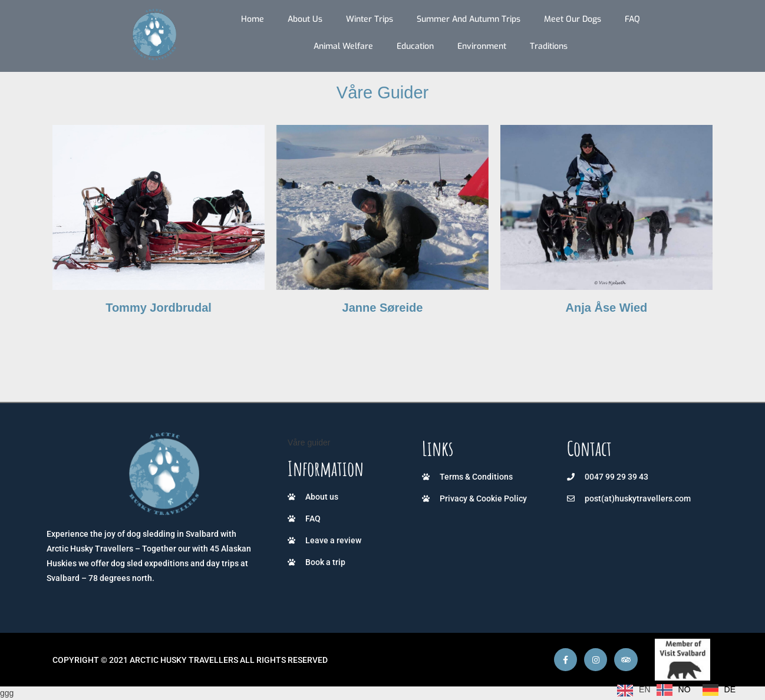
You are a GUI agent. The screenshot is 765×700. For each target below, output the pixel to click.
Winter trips (370, 19)
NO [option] (685, 689)
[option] (674, 690)
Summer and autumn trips (469, 19)
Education (415, 46)
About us (305, 19)
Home (253, 19)
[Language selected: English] (679, 690)
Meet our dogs (573, 19)
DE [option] (730, 689)
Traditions (549, 46)
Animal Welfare (343, 46)
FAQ (632, 19)
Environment (482, 46)
